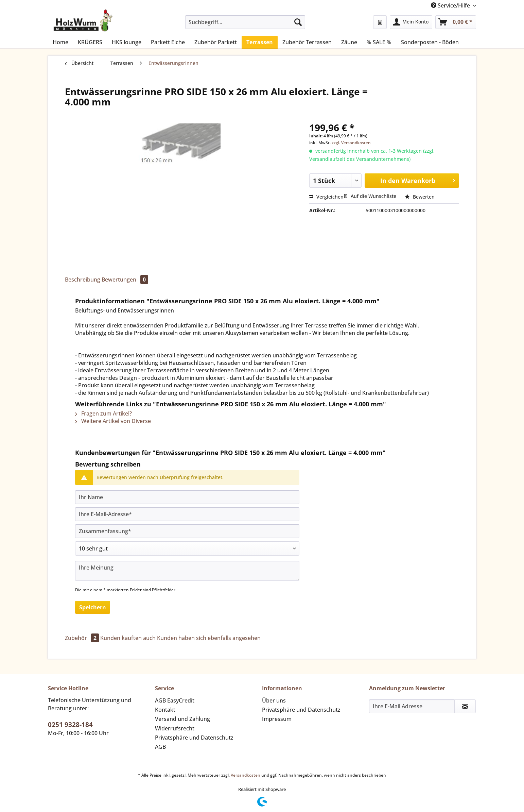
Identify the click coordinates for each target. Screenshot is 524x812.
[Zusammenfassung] (187, 531)
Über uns (274, 700)
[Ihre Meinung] (187, 571)
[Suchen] (298, 22)
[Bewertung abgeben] (187, 548)
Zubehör (83, 638)
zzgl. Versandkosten (351, 143)
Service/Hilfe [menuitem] (451, 5)
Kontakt (165, 710)
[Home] (60, 42)
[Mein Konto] (411, 22)
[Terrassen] (260, 42)
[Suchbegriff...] (245, 22)
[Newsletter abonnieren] (465, 706)
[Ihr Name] (187, 497)
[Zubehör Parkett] (216, 42)
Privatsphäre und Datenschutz (194, 738)
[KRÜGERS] (90, 42)
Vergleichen (326, 197)
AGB (160, 747)
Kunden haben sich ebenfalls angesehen (209, 638)
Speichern (93, 607)
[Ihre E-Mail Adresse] (412, 706)
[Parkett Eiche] (168, 42)
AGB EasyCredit (175, 700)
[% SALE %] (379, 42)
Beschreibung (83, 280)
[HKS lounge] (127, 42)
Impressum (277, 719)
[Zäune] (349, 42)
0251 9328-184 (70, 725)
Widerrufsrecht (175, 728)
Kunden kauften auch (128, 638)
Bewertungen (125, 280)
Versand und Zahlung (182, 719)
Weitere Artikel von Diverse (113, 421)
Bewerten (420, 197)
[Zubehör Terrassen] (307, 42)
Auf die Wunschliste (370, 196)
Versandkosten (246, 775)
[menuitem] (245, 25)
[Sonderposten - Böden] (430, 42)
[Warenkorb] (456, 22)
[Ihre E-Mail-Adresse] (187, 514)
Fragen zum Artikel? (103, 413)
